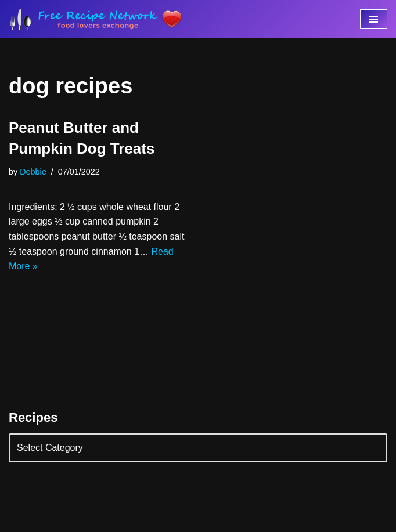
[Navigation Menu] (374, 19)
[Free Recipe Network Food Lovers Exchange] (96, 19)
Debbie (33, 172)
